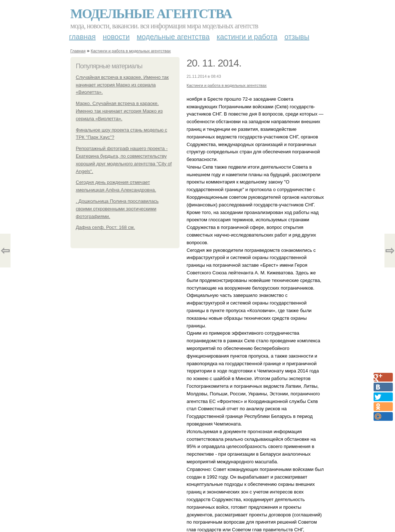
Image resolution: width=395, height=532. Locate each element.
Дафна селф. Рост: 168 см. (106, 227)
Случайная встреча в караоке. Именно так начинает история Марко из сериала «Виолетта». (122, 85)
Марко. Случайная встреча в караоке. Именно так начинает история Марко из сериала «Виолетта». (119, 111)
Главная (82, 37)
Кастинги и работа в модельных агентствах (131, 51)
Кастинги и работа (247, 37)
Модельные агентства (151, 14)
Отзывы (297, 37)
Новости (116, 37)
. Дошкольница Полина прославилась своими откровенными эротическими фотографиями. (117, 209)
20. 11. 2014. (214, 63)
